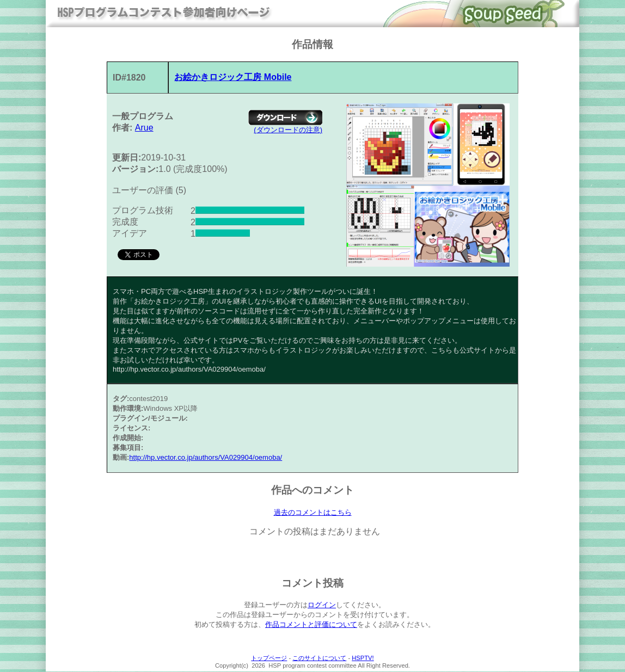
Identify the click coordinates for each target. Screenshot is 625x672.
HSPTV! (363, 658)
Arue (144, 128)
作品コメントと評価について (311, 625)
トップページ (269, 658)
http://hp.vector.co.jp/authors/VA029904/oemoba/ (206, 457)
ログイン (322, 605)
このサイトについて (319, 658)
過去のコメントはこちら (313, 513)
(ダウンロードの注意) (288, 130)
